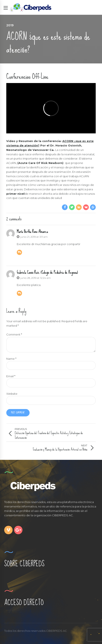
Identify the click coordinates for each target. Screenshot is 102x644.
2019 (10, 25)
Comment (14, 334)
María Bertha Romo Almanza (32, 231)
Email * (11, 376)
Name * (11, 359)
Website (12, 394)
